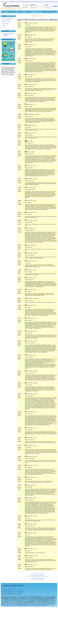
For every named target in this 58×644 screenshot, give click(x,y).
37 (39, 577)
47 (39, 578)
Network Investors (6, 22)
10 (44, 573)
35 (37, 577)
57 (39, 580)
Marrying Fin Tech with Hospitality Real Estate (27, 2)
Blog (4, 27)
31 (31, 577)
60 (44, 580)
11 (31, 574)
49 (42, 578)
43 (34, 578)
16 (38, 574)
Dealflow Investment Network (48, 12)
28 (41, 576)
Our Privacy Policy (20, 590)
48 (41, 578)
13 (34, 574)
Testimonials (5, 23)
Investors (21, 12)
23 (34, 576)
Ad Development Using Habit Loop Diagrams (9, 34)
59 (42, 580)
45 (37, 578)
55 (37, 580)
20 (44, 574)
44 (35, 578)
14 (35, 574)
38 (41, 577)
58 (41, 580)
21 (31, 576)
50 (44, 578)
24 (35, 576)
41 (31, 578)
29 (42, 576)
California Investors (7, 20)
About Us (29, 12)
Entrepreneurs (11, 12)
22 (32, 576)
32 (32, 577)
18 (41, 574)
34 (35, 577)
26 (38, 576)
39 (42, 577)
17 (39, 574)
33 (34, 577)
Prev (28, 576)
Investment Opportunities (8, 18)
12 (32, 574)
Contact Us (5, 25)
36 (38, 577)
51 (31, 580)
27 (39, 576)
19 (42, 574)
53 (34, 580)
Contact (10, 588)
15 (37, 574)
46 (38, 578)
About (14, 590)
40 (44, 577)
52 (32, 580)
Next (47, 576)
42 (32, 578)
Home (3, 12)
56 (38, 580)
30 (44, 576)
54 (35, 580)
